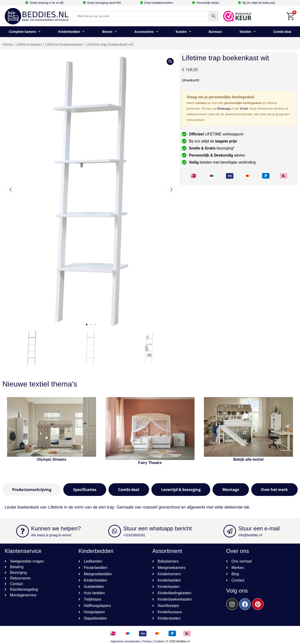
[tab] (32, 490)
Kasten (184, 32)
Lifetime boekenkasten (64, 44)
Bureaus (215, 32)
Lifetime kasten (29, 44)
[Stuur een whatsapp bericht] (115, 531)
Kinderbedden (71, 32)
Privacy (147, 641)
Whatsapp (224, 109)
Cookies (159, 641)
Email (244, 109)
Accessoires (146, 32)
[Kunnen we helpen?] (22, 531)
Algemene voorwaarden (125, 641)
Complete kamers (25, 32)
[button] (87, 325)
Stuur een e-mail (259, 528)
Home (7, 44)
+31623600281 (134, 535)
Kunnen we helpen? (56, 528)
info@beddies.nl (250, 535)
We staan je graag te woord (51, 535)
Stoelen (248, 32)
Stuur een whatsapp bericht (157, 528)
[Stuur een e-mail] (230, 531)
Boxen (109, 32)
